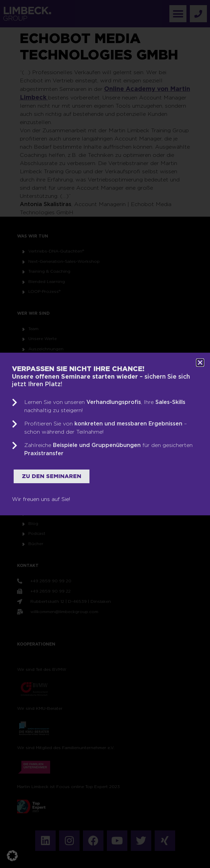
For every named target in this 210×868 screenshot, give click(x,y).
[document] (105, 434)
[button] (12, 856)
